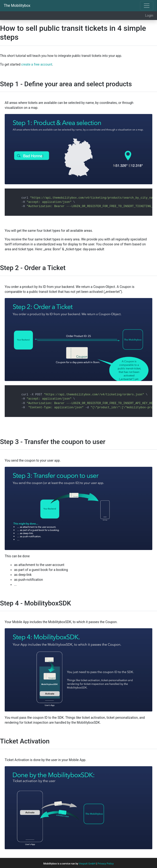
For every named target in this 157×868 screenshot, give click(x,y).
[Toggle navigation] (147, 6)
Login (149, 16)
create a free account (37, 64)
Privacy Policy (106, 864)
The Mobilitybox (17, 6)
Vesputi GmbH (87, 864)
